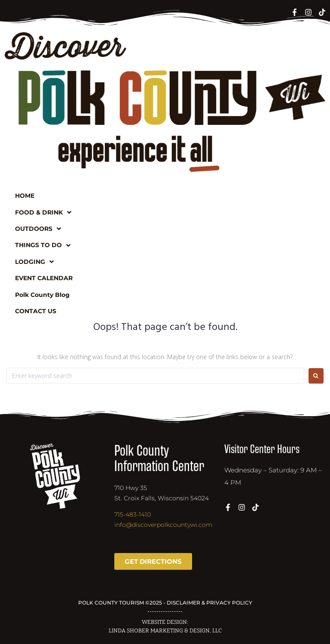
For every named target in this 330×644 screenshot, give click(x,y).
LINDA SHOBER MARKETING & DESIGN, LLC (165, 631)
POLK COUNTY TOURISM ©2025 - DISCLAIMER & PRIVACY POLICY (165, 603)
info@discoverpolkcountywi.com (163, 525)
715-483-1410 (133, 514)
